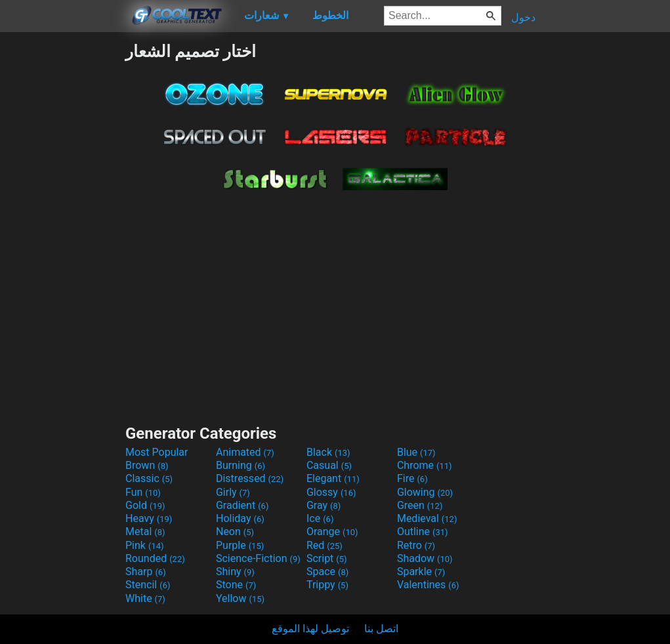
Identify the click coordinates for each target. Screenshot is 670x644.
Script (327, 558)
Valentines (428, 585)
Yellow (240, 598)
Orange (332, 532)
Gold (145, 505)
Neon (235, 532)
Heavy (149, 518)
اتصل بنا (381, 629)
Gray (324, 505)
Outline (423, 532)
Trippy (327, 585)
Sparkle (421, 572)
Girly (233, 492)
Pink (145, 545)
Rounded (155, 558)
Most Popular (157, 452)
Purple (240, 545)
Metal (145, 532)
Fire (412, 478)
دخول (523, 17)
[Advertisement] (62, 239)
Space (327, 572)
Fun (143, 492)
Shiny (235, 572)
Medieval (427, 518)
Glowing (425, 492)
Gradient (242, 505)
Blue (416, 452)
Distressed (250, 478)
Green (420, 505)
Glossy (331, 492)
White (145, 598)
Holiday (240, 518)
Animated (245, 452)
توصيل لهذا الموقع (310, 629)
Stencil (148, 585)
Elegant (333, 478)
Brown (147, 465)
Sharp (146, 572)
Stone (236, 585)
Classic (149, 478)
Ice (320, 518)
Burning (241, 465)
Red (325, 545)
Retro (416, 545)
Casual (329, 465)
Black (328, 452)
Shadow (425, 558)
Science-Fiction (258, 558)
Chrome (425, 465)
